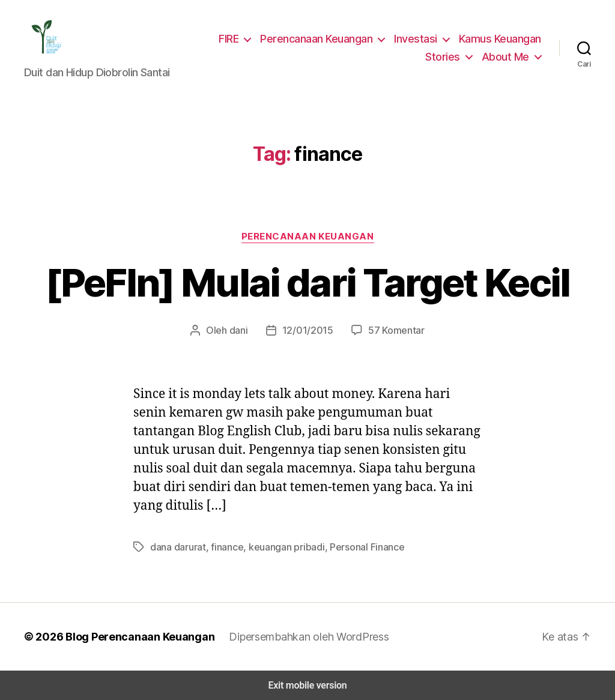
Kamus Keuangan (500, 38)
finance (223, 547)
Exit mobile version (307, 685)
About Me (507, 56)
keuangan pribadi (278, 547)
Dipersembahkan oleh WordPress (299, 636)
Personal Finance (355, 547)
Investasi (418, 38)
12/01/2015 (308, 330)
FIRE (232, 38)
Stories (448, 56)
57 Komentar (393, 330)
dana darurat (177, 547)
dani (242, 330)
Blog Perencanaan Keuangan (133, 636)
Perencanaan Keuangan (321, 38)
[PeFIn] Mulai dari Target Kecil (307, 283)
